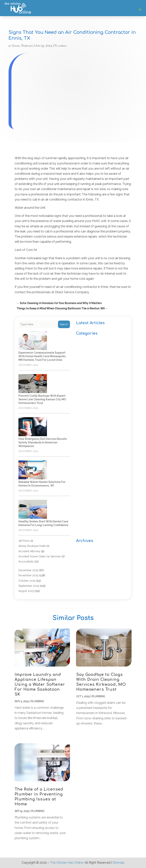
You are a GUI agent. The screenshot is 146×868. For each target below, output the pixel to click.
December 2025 (28, 570)
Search (64, 324)
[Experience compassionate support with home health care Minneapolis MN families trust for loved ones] (33, 341)
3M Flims (24, 541)
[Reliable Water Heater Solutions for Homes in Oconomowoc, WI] (33, 470)
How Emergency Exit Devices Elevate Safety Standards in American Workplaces (43, 442)
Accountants (26, 562)
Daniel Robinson (23, 46)
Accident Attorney (29, 551)
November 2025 (28, 575)
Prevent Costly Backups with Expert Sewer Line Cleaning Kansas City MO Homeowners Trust (42, 399)
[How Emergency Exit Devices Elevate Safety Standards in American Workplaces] (33, 427)
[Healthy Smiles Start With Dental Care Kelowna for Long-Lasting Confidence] (33, 510)
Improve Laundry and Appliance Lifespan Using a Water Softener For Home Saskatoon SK (40, 684)
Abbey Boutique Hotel (32, 546)
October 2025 (27, 581)
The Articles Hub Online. (67, 863)
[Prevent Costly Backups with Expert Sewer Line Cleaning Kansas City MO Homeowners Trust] (33, 384)
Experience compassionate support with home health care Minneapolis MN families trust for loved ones (42, 356)
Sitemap (118, 863)
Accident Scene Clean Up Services (40, 556)
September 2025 (29, 586)
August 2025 (26, 591)
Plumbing (60, 46)
